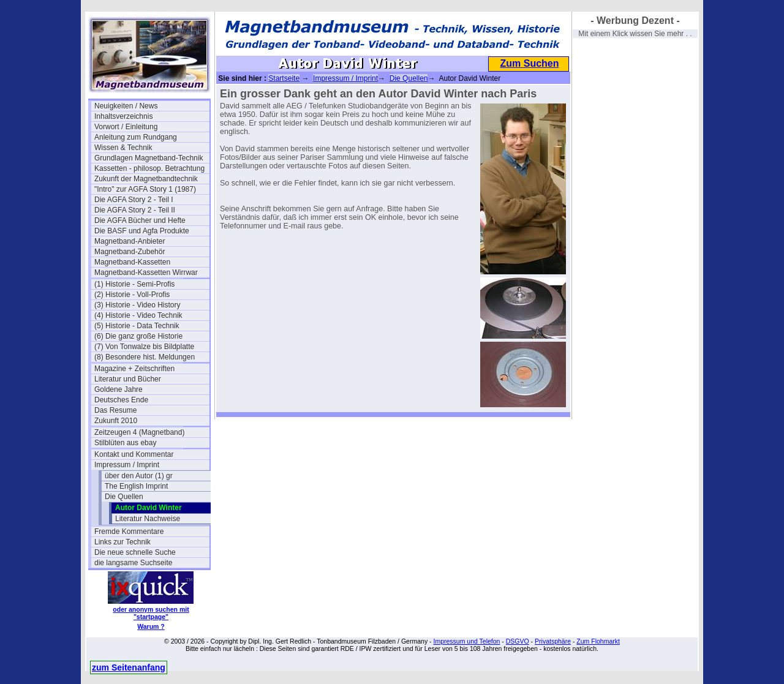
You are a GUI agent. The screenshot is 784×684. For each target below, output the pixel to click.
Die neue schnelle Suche (135, 552)
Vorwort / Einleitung (126, 127)
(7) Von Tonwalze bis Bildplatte (144, 347)
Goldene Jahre (119, 389)
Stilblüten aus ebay (125, 443)
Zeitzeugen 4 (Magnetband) (139, 432)
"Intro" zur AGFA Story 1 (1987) (145, 189)
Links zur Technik (123, 542)
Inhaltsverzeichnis (123, 116)
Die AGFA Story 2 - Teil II (135, 210)
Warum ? (151, 626)
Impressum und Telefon (466, 641)
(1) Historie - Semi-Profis (134, 284)
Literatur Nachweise (148, 519)
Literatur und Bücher (128, 379)
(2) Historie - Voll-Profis (132, 295)
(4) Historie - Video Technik (138, 315)
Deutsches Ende (121, 400)
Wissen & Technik (123, 148)
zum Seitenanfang (129, 667)
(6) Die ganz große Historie (138, 336)
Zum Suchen (529, 63)
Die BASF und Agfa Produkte (142, 231)
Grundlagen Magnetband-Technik (149, 158)
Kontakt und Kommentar (134, 454)
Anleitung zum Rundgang (136, 137)
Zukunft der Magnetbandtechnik (146, 179)
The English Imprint (136, 486)
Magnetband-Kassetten (132, 262)
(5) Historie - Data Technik (137, 326)
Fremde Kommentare (129, 532)
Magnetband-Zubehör (130, 252)
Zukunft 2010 (116, 421)
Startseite (284, 78)
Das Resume (115, 410)
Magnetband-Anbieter (130, 241)
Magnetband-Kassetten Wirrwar (146, 272)
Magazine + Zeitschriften (134, 369)
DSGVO (518, 641)
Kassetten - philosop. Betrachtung (149, 168)
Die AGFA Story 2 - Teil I (134, 200)
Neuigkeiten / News (126, 106)
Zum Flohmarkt (598, 641)
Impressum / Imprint (127, 465)
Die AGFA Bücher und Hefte (140, 220)
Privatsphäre (553, 641)
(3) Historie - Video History (137, 305)
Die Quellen (124, 497)
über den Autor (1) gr (139, 476)
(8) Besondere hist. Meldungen (145, 357)
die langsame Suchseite (133, 563)
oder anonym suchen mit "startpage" (151, 613)
